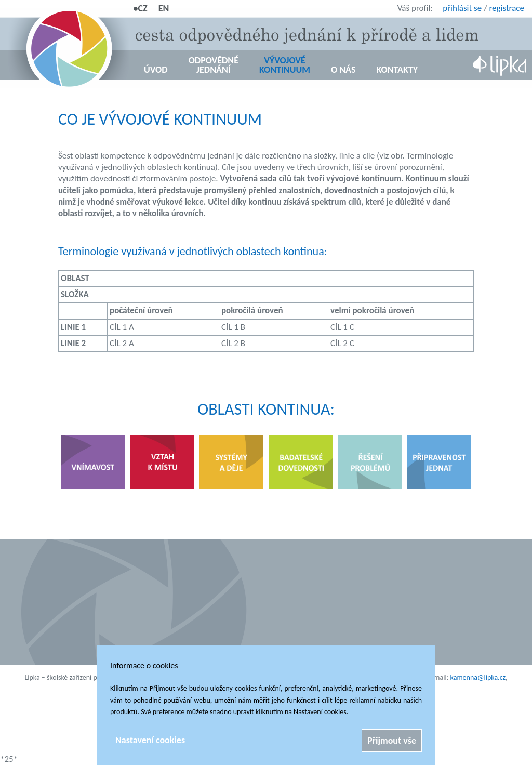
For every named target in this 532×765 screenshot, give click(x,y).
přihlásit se (462, 8)
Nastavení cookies (150, 740)
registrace (507, 8)
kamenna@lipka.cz (478, 677)
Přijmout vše (392, 741)
